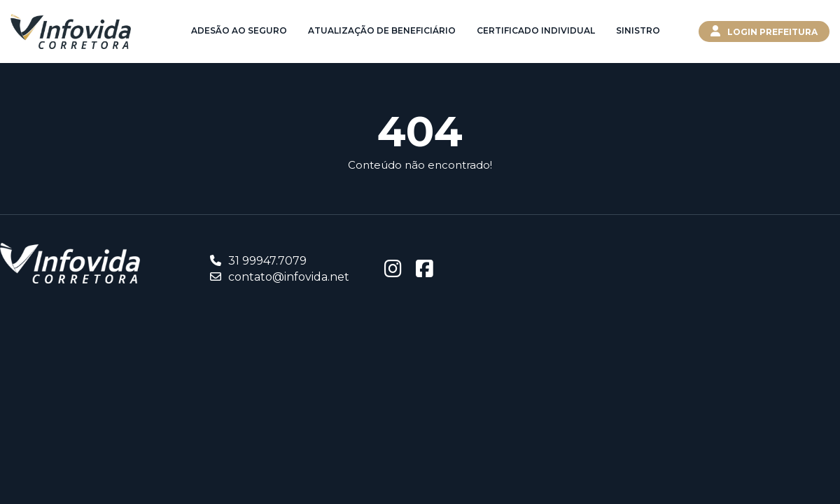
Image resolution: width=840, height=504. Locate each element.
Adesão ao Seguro (239, 30)
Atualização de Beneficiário (382, 30)
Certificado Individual (536, 30)
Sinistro (638, 30)
